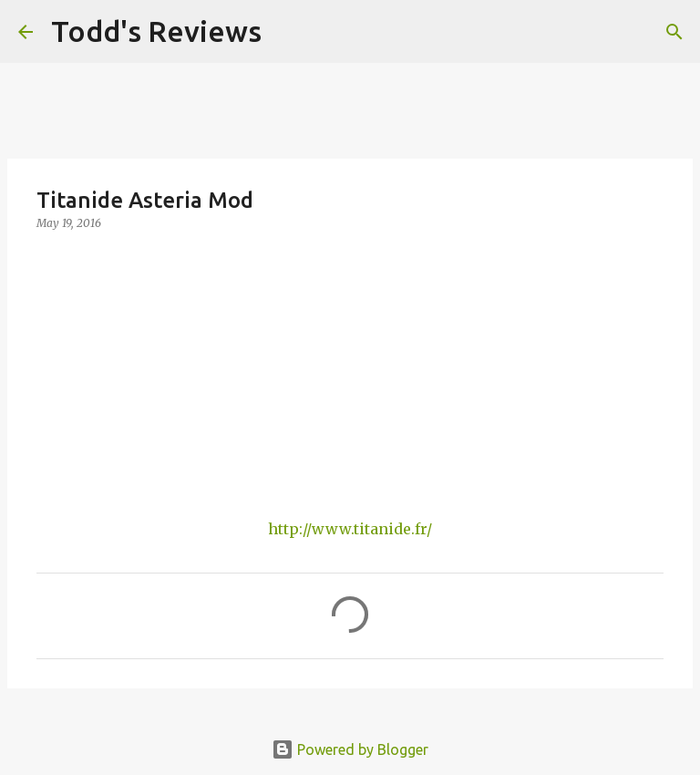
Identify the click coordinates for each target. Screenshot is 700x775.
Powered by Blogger (350, 749)
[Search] (287, 32)
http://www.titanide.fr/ (350, 529)
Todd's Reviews (156, 31)
